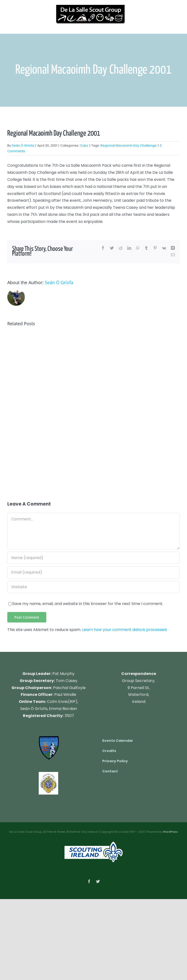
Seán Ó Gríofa (23, 145)
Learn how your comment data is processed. (125, 630)
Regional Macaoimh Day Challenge (129, 145)
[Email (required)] (93, 572)
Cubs (84, 145)
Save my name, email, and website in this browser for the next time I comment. (88, 604)
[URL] (93, 587)
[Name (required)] (93, 558)
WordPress (171, 832)
